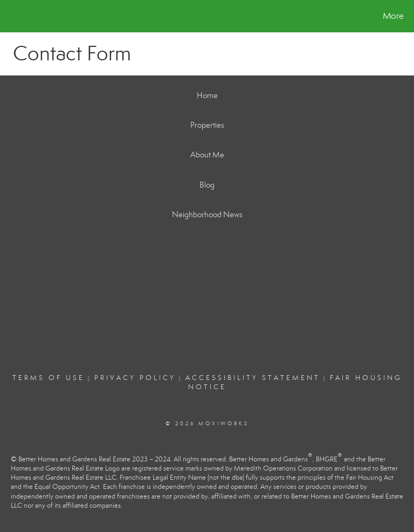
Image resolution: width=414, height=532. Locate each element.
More (393, 16)
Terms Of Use (49, 378)
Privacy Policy (135, 378)
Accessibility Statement (253, 378)
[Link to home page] (11, 16)
